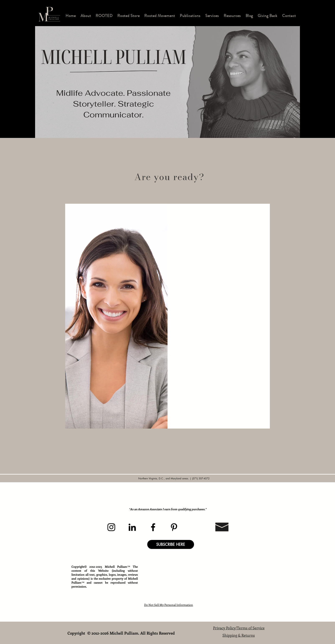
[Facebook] (153, 527)
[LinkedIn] (132, 527)
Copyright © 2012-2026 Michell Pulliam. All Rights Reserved (122, 633)
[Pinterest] (174, 527)
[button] (86, 16)
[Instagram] (111, 527)
